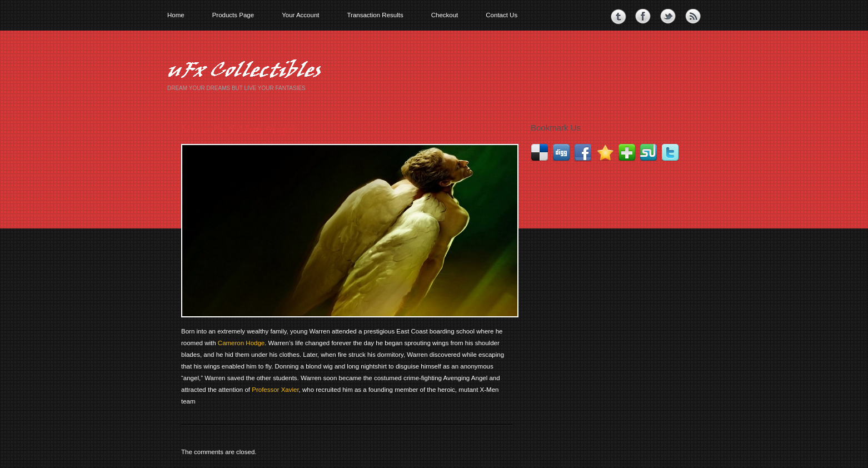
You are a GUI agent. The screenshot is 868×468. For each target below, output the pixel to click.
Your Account (300, 15)
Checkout (445, 15)
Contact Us (502, 15)
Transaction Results (375, 15)
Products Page (233, 15)
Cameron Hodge (241, 343)
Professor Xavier (275, 390)
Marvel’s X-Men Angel (238, 129)
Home (176, 15)
